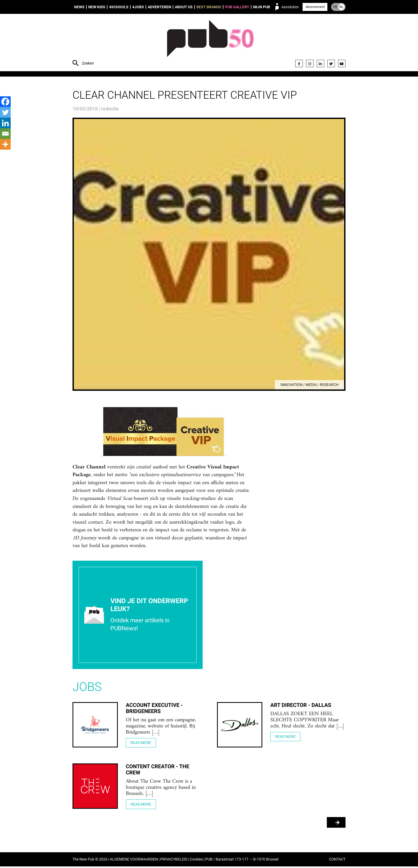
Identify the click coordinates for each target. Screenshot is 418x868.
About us (184, 7)
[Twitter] (5, 112)
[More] (5, 144)
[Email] (5, 134)
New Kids (97, 7)
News (79, 7)
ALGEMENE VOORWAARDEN (134, 861)
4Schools (119, 7)
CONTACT (337, 861)
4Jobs (138, 7)
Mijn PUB (262, 7)
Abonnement (315, 7)
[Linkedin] (5, 123)
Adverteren (159, 7)
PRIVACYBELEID (174, 861)
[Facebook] (5, 102)
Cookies (196, 861)
